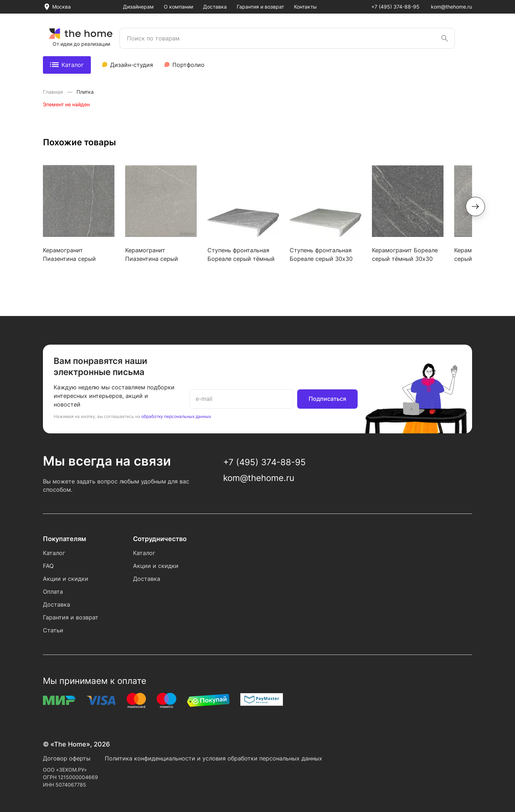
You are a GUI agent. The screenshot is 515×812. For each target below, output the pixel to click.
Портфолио (188, 65)
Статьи (53, 630)
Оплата (53, 592)
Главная (54, 92)
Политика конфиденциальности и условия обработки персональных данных (214, 758)
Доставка (215, 7)
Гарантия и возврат (260, 7)
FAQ (48, 566)
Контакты (305, 7)
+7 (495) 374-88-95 (395, 7)
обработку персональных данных (176, 416)
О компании (178, 7)
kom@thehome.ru (452, 7)
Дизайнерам (138, 7)
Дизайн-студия (132, 65)
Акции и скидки (66, 579)
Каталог (67, 65)
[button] (475, 206)
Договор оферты (67, 758)
